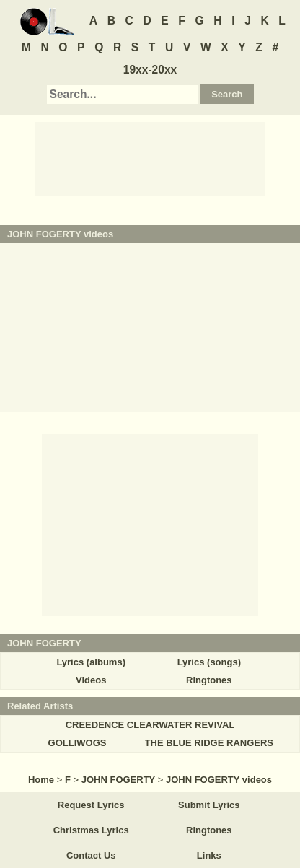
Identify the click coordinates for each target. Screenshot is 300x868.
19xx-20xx (150, 70)
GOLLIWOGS (78, 743)
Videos (91, 680)
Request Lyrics (91, 805)
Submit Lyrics (209, 805)
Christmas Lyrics (91, 830)
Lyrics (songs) (209, 662)
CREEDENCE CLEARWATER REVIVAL (150, 725)
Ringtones (209, 680)
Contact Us (91, 855)
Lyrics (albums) (91, 662)
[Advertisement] (150, 158)
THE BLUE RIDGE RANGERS (209, 743)
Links (209, 855)
